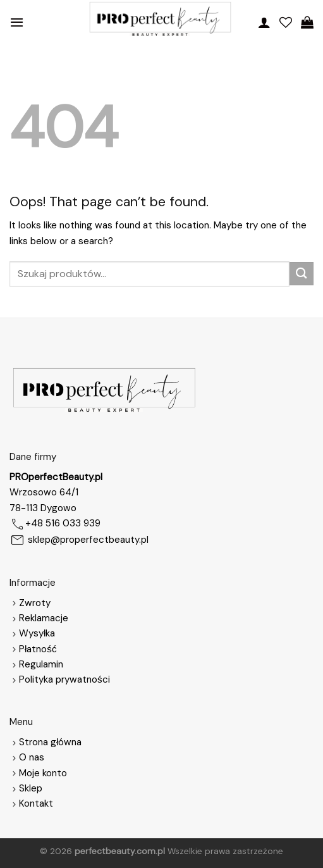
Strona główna (46, 742)
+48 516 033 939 (63, 523)
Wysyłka (37, 633)
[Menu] (17, 22)
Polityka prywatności (64, 679)
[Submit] (302, 274)
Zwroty (30, 603)
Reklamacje (39, 618)
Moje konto (43, 773)
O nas (27, 757)
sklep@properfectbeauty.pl (88, 540)
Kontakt (36, 803)
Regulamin (41, 664)
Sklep (31, 788)
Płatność (38, 649)
